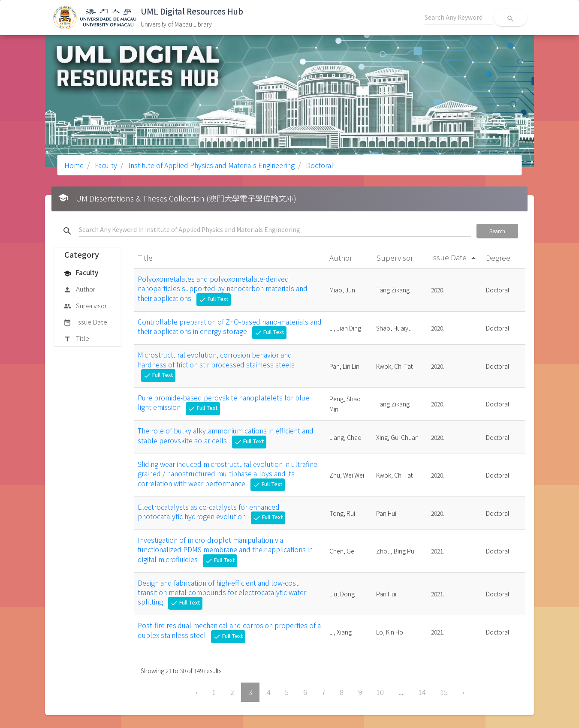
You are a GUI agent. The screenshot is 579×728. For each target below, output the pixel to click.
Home (74, 165)
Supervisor (85, 306)
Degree (499, 257)
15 (444, 692)
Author (79, 289)
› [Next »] (463, 692)
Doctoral (319, 165)
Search (497, 231)
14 (422, 692)
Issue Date (85, 322)
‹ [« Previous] (197, 692)
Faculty (105, 165)
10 (380, 692)
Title (76, 339)
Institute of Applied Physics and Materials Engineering (211, 165)
